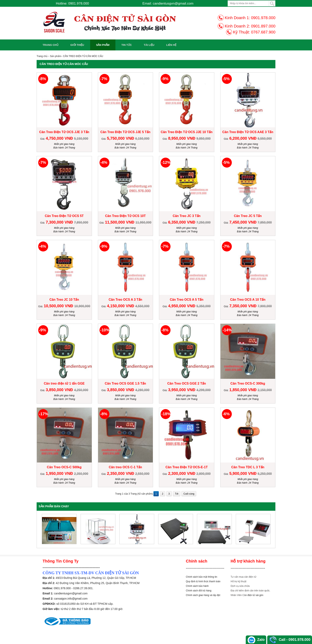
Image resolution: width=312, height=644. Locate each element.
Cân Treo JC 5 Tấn (248, 216)
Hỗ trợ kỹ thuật (238, 581)
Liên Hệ (171, 45)
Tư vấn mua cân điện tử (243, 577)
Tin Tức (127, 45)
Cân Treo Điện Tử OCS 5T (64, 216)
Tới (177, 494)
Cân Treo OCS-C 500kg (64, 467)
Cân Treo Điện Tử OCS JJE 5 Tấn (125, 132)
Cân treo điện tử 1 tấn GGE (64, 383)
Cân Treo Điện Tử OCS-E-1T (187, 467)
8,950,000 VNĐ (182, 138)
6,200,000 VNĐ (243, 138)
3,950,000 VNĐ (182, 390)
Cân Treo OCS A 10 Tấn (248, 300)
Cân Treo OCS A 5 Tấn (187, 300)
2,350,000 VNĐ (121, 473)
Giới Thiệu (77, 45)
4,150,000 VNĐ (121, 306)
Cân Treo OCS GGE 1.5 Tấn (125, 383)
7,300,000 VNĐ (60, 222)
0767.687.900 (263, 32)
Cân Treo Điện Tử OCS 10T (125, 216)
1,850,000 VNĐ (243, 390)
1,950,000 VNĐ (60, 473)
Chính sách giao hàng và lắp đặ (203, 595)
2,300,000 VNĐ (182, 473)
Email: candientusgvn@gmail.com (168, 3)
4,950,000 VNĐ (182, 306)
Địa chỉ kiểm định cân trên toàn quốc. (250, 591)
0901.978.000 (263, 18)
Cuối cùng (189, 494)
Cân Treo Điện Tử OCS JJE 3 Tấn (64, 132)
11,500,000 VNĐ (120, 222)
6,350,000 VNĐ (182, 222)
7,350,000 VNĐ (243, 306)
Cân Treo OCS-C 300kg (248, 383)
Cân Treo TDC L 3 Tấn (248, 467)
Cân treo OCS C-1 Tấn (125, 467)
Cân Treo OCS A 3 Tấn (125, 300)
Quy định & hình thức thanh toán (203, 581)
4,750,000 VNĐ (60, 138)
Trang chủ (51, 45)
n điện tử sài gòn (254, 595)
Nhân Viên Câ (238, 595)
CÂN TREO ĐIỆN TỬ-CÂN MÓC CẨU (83, 56)
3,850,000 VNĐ (60, 390)
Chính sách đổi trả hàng (199, 591)
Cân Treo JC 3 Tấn (187, 216)
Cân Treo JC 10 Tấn (64, 300)
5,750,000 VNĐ (121, 138)
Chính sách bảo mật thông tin (201, 577)
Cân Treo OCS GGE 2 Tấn (187, 383)
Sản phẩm (103, 45)
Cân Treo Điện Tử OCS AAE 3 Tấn (248, 132)
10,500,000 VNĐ (59, 306)
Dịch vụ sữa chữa (240, 586)
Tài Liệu (149, 45)
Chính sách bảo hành (197, 586)
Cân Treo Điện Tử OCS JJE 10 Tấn (187, 132)
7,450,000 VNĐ (243, 222)
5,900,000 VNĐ (243, 473)
